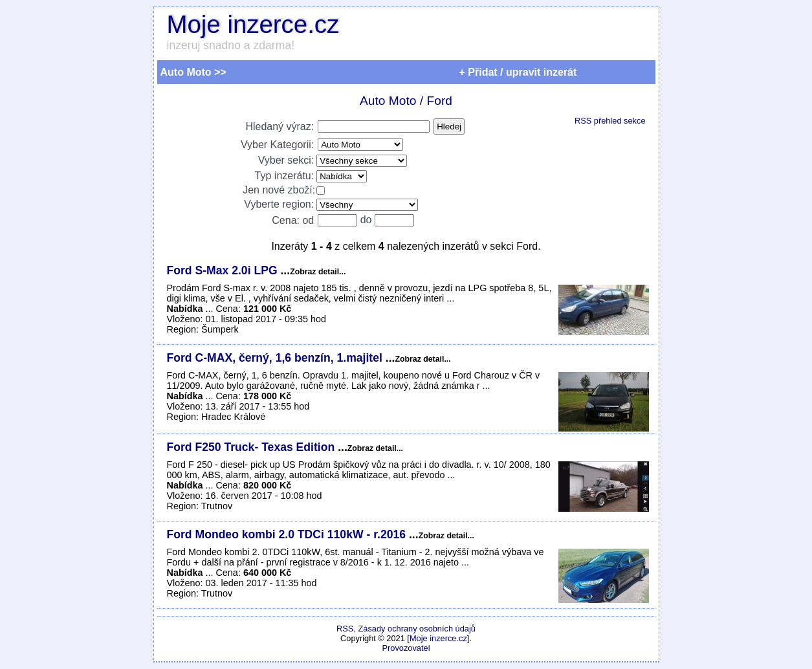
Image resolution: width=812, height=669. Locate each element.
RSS (345, 629)
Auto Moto (388, 101)
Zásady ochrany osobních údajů (417, 629)
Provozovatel (406, 648)
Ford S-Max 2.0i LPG (224, 270)
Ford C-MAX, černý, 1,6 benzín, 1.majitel (276, 358)
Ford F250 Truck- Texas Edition (253, 447)
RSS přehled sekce (610, 121)
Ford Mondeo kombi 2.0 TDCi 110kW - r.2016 (288, 534)
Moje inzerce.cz (253, 24)
